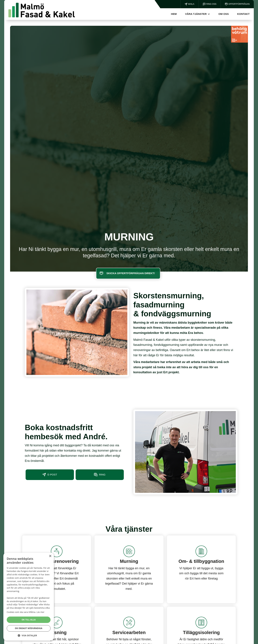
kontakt (243, 14)
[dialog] (29, 597)
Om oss (224, 14)
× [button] (50, 556)
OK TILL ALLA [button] (29, 620)
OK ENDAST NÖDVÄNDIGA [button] (29, 628)
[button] (198, 14)
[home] (42, 10)
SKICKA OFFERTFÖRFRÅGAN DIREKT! (131, 279)
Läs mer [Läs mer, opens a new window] (41, 612)
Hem (174, 14)
